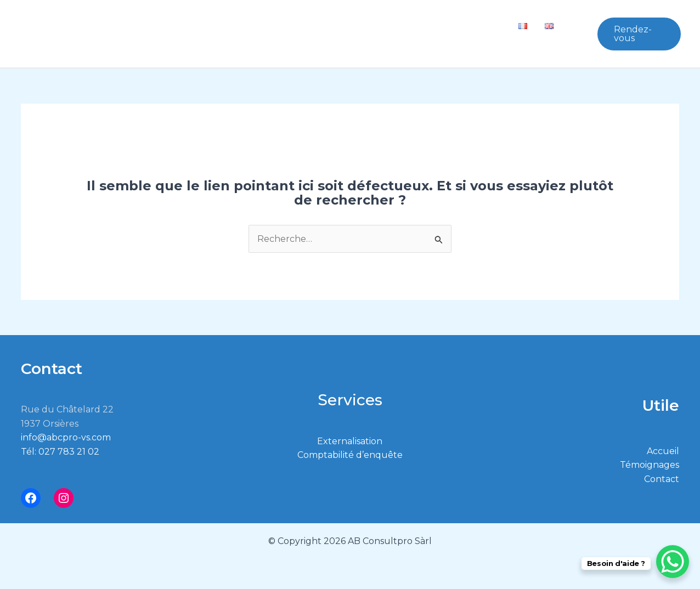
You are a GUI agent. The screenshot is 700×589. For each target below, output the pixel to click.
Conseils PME (337, 26)
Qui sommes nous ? (237, 26)
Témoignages (419, 26)
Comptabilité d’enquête (350, 455)
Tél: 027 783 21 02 (60, 452)
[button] (280, 26)
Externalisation (350, 441)
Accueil (663, 451)
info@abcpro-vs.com (66, 437)
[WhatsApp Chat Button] (673, 562)
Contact (483, 26)
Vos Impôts (213, 42)
